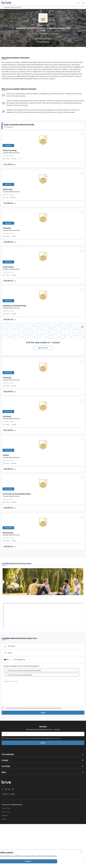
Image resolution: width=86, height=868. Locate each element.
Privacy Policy (57, 742)
